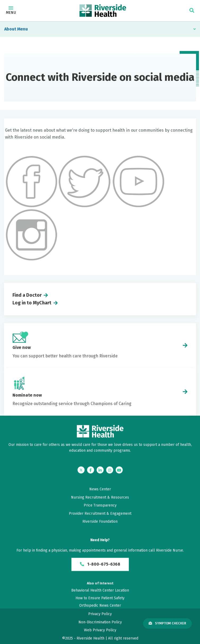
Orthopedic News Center (100, 605)
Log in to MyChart (32, 303)
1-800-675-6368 (100, 564)
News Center (100, 489)
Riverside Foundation (100, 521)
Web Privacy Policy (100, 630)
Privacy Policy (100, 614)
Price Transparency (100, 505)
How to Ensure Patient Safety (100, 598)
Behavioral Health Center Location (100, 591)
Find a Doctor (27, 295)
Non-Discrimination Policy (100, 622)
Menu (11, 11)
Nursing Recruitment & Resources (100, 497)
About (10, 29)
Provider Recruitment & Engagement (100, 514)
